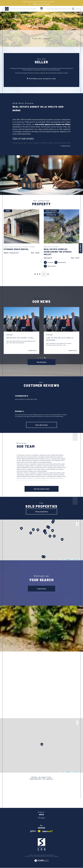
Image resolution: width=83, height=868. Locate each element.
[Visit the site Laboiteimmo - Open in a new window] (41, 863)
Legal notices (37, 857)
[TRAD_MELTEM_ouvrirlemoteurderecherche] (7, 9)
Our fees (27, 857)
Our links (46, 857)
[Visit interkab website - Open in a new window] (48, 831)
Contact (81, 248)
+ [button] (77, 522)
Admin (42, 857)
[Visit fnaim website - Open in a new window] (39, 831)
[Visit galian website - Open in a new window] (33, 831)
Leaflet (62, 560)
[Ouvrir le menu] (73, 9)
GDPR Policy (51, 857)
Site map (31, 857)
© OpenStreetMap (75, 560)
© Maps (68, 560)
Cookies (56, 857)
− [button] (77, 525)
